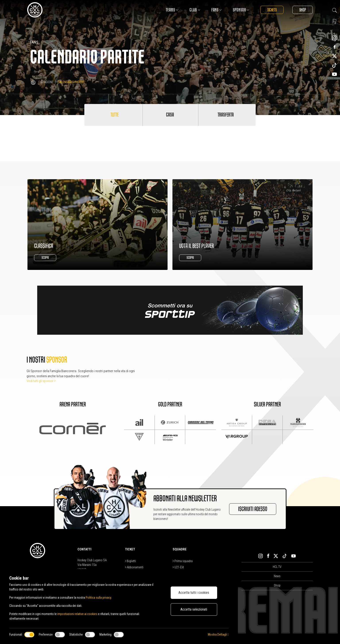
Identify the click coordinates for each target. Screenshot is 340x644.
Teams (172, 10)
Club (195, 10)
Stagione (47, 82)
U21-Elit (178, 567)
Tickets (272, 10)
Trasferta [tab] (226, 115)
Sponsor (241, 10)
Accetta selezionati (194, 609)
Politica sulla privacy (98, 598)
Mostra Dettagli (218, 634)
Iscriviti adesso (253, 509)
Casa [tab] (170, 115)
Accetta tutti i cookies (194, 593)
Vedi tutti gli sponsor (41, 381)
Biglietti (130, 561)
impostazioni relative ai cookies (77, 614)
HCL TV (277, 567)
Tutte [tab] (115, 115)
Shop (303, 10)
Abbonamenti (134, 567)
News (277, 576)
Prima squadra (183, 561)
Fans (217, 10)
